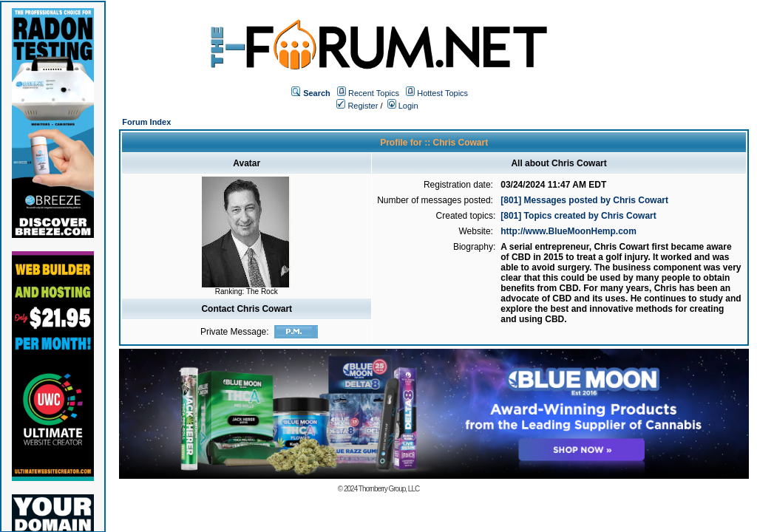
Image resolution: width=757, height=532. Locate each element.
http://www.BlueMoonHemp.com (568, 231)
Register (357, 106)
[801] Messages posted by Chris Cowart (584, 200)
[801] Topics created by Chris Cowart (578, 216)
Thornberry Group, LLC (389, 489)
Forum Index (146, 122)
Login (403, 106)
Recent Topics (374, 93)
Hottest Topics (442, 93)
